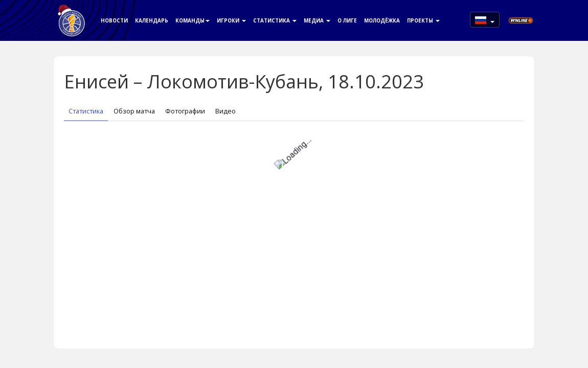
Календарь (152, 20)
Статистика (275, 20)
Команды (193, 20)
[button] (485, 20)
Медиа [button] (317, 20)
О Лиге (347, 20)
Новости (114, 20)
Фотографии (185, 111)
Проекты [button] (423, 20)
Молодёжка (382, 20)
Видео (225, 111)
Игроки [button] (231, 20)
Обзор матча (134, 111)
